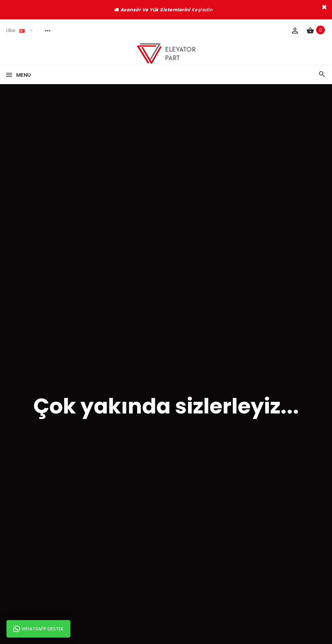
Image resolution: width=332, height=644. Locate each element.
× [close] (324, 7)
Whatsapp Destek (38, 629)
